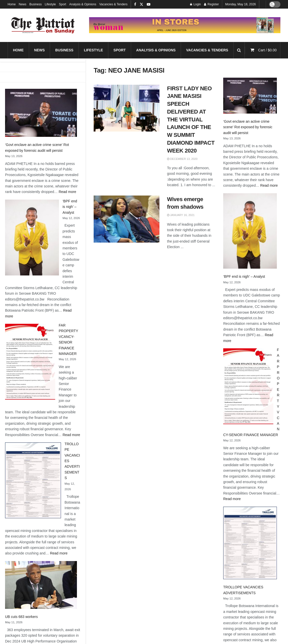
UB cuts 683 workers (21, 617)
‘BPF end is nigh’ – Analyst (70, 207)
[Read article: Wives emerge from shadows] (127, 219)
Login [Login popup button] (196, 4)
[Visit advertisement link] (185, 25)
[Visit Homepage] (43, 25)
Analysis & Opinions (83, 4)
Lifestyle (50, 4)
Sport (63, 4)
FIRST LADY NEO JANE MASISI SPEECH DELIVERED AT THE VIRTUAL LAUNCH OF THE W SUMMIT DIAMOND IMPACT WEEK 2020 (191, 120)
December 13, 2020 (182, 159)
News (23, 4)
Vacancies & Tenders (113, 4)
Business (36, 4)
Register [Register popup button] (211, 4)
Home (12, 4)
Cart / (267, 50)
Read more (67, 192)
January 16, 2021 (181, 215)
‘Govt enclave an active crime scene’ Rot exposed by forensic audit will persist (248, 127)
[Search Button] (239, 50)
